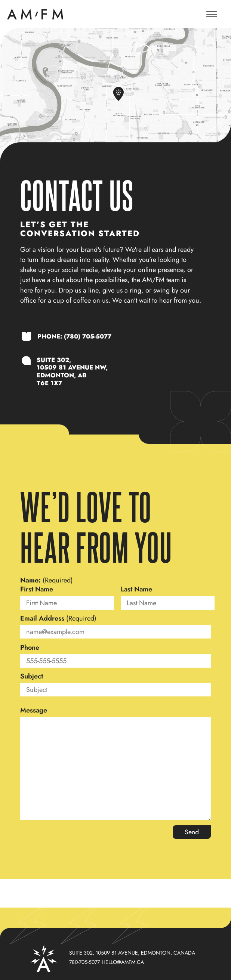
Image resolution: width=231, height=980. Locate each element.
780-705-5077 (84, 962)
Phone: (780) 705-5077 (74, 337)
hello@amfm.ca (123, 962)
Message (34, 711)
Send (192, 832)
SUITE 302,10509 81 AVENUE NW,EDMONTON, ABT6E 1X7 (73, 372)
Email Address (58, 619)
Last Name (136, 590)
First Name (37, 590)
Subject (32, 677)
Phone (30, 648)
